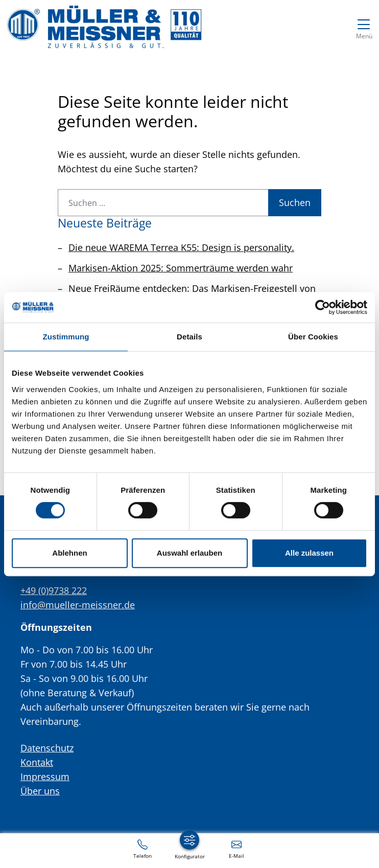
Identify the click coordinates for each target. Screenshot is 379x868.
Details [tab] (189, 337)
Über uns (40, 791)
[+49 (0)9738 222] (143, 849)
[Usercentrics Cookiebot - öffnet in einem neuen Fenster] (323, 307)
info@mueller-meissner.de (78, 605)
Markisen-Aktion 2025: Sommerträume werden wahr (181, 268)
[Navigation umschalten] (364, 27)
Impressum (45, 776)
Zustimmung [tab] (66, 337)
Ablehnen (69, 553)
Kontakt (37, 762)
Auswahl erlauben (189, 553)
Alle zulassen (309, 553)
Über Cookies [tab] (313, 337)
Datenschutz (47, 748)
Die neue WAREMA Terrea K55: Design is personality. (181, 247)
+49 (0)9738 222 (54, 590)
